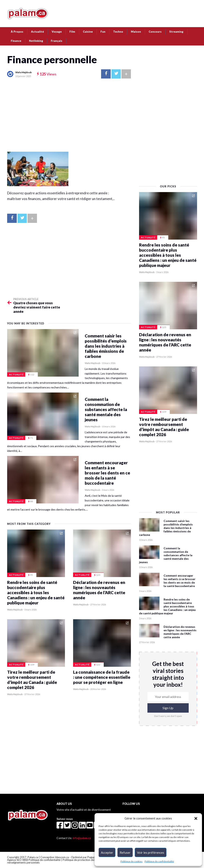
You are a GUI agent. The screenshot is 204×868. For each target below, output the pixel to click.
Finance (16, 41)
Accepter (107, 853)
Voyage (57, 32)
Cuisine (88, 32)
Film (72, 32)
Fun (103, 32)
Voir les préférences (151, 853)
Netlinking (36, 41)
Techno (118, 32)
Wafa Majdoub (23, 72)
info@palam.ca (82, 838)
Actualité (37, 32)
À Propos (17, 32)
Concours (155, 32)
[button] (196, 818)
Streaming (176, 32)
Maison (136, 32)
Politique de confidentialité (159, 861)
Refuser (125, 853)
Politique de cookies (132, 861)
